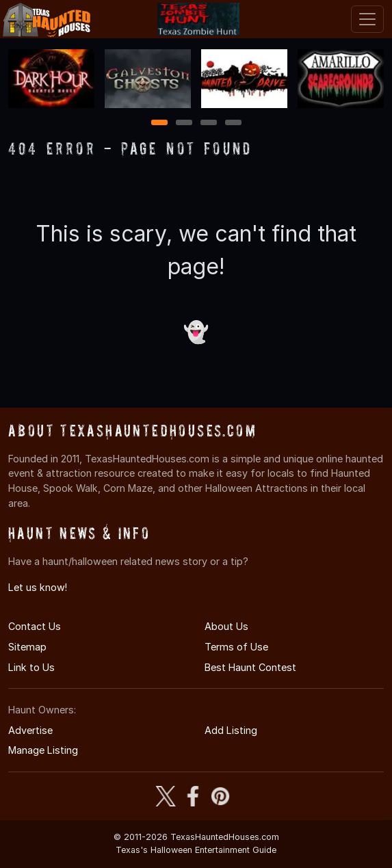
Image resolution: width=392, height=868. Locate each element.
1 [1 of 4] (159, 123)
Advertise (30, 730)
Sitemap (27, 647)
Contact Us (35, 626)
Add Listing (231, 730)
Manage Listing (43, 750)
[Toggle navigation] (367, 19)
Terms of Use (236, 647)
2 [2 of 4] (184, 123)
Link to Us (31, 667)
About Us (226, 626)
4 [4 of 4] (233, 123)
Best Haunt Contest (250, 667)
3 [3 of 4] (209, 123)
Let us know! (38, 587)
